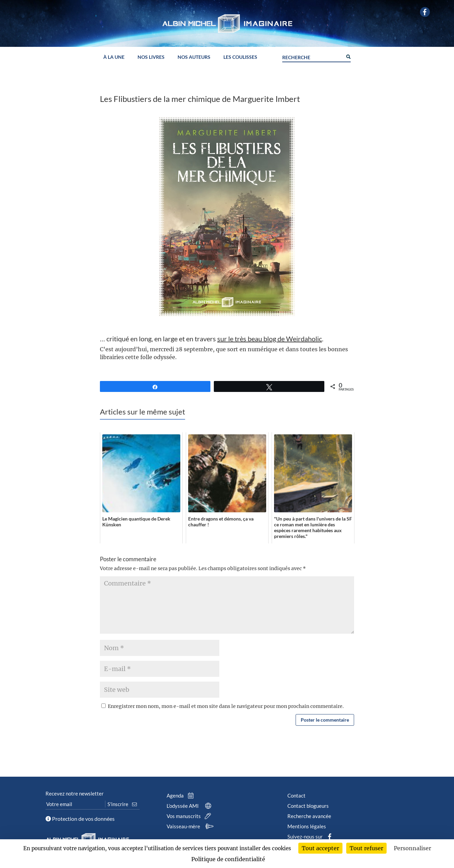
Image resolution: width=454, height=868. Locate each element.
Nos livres (151, 57)
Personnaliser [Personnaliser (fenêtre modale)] (412, 848)
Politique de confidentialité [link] (228, 859)
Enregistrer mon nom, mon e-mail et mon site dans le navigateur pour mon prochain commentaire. (226, 706)
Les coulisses (240, 57)
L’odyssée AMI (190, 806)
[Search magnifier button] (348, 56)
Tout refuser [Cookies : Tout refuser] (366, 848)
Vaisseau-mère (191, 826)
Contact (296, 795)
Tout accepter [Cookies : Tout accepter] (320, 848)
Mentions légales (307, 826)
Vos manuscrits (190, 816)
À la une (114, 57)
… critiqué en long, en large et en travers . (212, 339)
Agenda (182, 795)
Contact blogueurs (308, 806)
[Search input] (312, 56)
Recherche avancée (309, 816)
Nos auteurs (194, 57)
